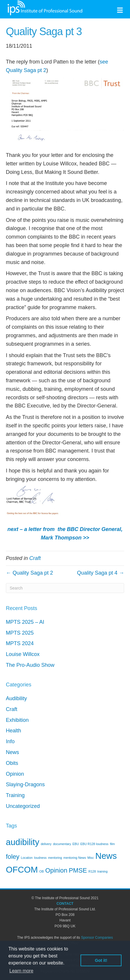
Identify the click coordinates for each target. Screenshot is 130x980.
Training (15, 795)
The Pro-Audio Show (30, 665)
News (12, 752)
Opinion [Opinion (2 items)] (56, 870)
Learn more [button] (21, 971)
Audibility (16, 698)
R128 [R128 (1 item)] (92, 871)
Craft (35, 558)
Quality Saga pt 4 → (101, 573)
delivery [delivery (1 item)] (46, 844)
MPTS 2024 (20, 643)
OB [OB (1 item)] (41, 871)
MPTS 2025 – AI (25, 622)
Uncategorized (23, 806)
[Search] (65, 588)
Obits (12, 763)
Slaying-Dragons (25, 784)
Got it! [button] (101, 960)
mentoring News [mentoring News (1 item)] (75, 858)
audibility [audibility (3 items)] (23, 842)
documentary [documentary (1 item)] (62, 844)
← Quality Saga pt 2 (29, 573)
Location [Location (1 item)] (27, 858)
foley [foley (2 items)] (13, 857)
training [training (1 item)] (102, 871)
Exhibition (17, 720)
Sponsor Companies (97, 938)
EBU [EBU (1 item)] (76, 844)
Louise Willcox (23, 654)
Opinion (15, 774)
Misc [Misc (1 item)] (91, 858)
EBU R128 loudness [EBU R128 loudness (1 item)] (94, 844)
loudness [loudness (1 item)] (41, 858)
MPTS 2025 (20, 633)
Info (10, 741)
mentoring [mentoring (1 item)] (55, 858)
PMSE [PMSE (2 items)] (78, 870)
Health (13, 731)
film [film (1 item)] (112, 844)
